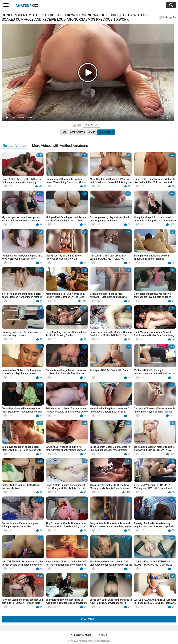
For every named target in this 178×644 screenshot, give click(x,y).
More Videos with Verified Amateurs (60, 146)
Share (92, 132)
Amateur (27, 5)
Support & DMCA (81, 635)
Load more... (89, 619)
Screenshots (78, 132)
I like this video (74, 126)
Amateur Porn (85, 641)
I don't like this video (79, 126)
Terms (103, 635)
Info (64, 132)
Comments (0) (106, 132)
